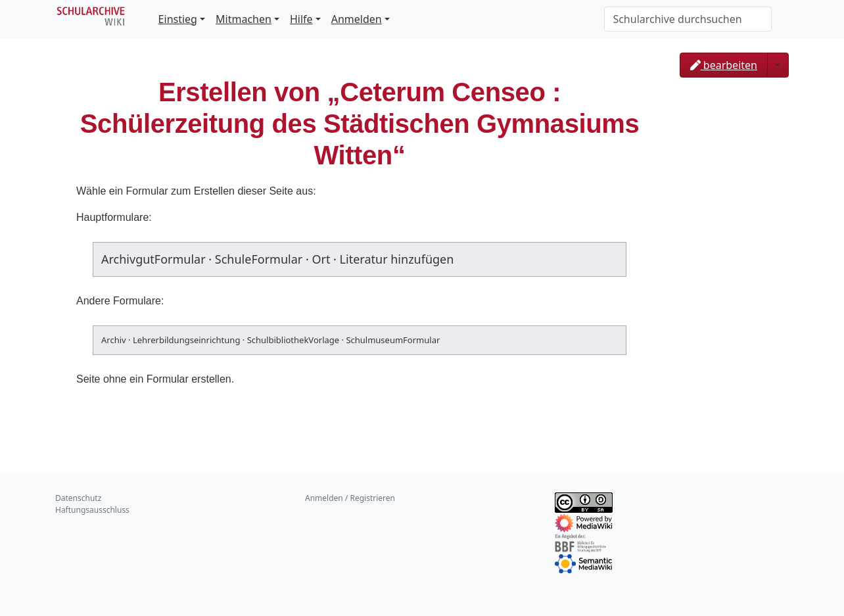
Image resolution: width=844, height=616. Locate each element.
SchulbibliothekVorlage (293, 340)
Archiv (114, 340)
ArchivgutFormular (153, 259)
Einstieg (178, 19)
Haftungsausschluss (92, 510)
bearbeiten (724, 65)
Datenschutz (78, 498)
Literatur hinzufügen (397, 259)
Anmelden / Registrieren (350, 498)
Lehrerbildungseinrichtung (186, 340)
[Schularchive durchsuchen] (688, 19)
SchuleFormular (259, 259)
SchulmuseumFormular (393, 340)
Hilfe (301, 19)
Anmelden (357, 19)
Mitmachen (244, 19)
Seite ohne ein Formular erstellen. (155, 379)
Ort (321, 259)
